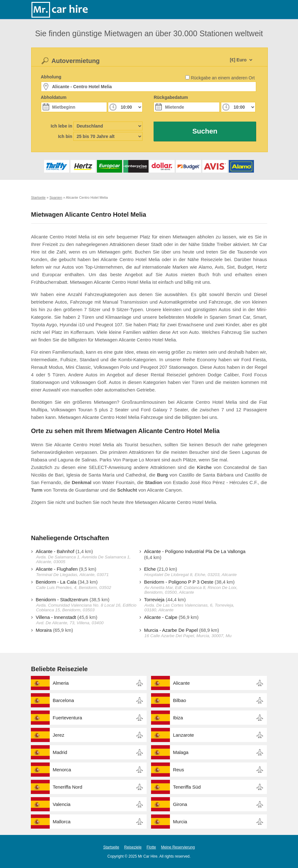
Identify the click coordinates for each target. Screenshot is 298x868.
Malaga (181, 752)
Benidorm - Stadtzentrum (62, 600)
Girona (180, 804)
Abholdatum (54, 97)
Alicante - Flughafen (57, 569)
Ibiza (178, 718)
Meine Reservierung (178, 847)
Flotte (151, 847)
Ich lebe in (61, 126)
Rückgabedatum (171, 97)
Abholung (51, 77)
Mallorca (62, 822)
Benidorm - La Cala (56, 582)
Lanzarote (184, 735)
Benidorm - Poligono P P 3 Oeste (179, 582)
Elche (150, 569)
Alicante (181, 683)
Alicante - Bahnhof (55, 551)
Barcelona (64, 700)
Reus (179, 770)
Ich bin (65, 136)
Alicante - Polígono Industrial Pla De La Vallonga (195, 551)
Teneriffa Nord (68, 787)
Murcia (180, 822)
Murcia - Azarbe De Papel (171, 630)
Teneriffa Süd (187, 787)
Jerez (59, 735)
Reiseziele (133, 847)
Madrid (60, 752)
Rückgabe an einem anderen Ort (223, 78)
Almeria (61, 683)
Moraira (44, 630)
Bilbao (180, 700)
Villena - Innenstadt (56, 617)
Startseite (111, 847)
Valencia (62, 804)
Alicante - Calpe (161, 617)
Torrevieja (154, 600)
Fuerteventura (67, 718)
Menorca (62, 770)
